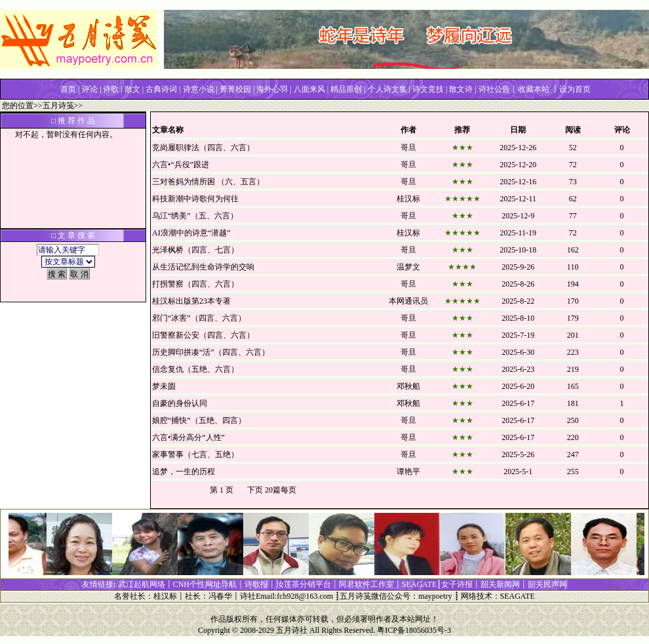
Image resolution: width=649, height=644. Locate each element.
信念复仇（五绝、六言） (195, 369)
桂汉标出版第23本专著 (191, 301)
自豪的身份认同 (180, 403)
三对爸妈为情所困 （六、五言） (208, 182)
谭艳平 (408, 472)
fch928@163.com (305, 596)
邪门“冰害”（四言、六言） (199, 318)
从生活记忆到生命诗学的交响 (203, 267)
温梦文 (408, 267)
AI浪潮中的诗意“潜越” (191, 233)
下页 (255, 490)
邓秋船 (408, 386)
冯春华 (220, 596)
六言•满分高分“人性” (188, 437)
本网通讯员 (408, 301)
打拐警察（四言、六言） (195, 284)
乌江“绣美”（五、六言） (195, 216)
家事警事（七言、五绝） (195, 454)
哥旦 (408, 148)
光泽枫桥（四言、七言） (195, 250)
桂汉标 (408, 199)
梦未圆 (164, 386)
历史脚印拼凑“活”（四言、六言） (211, 352)
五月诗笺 (58, 106)
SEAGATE (518, 596)
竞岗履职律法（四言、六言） (203, 148)
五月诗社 (292, 630)
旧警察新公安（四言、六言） (203, 335)
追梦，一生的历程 (184, 472)
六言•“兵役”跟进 (181, 165)
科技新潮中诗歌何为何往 (195, 199)
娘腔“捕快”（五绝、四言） (199, 420)
